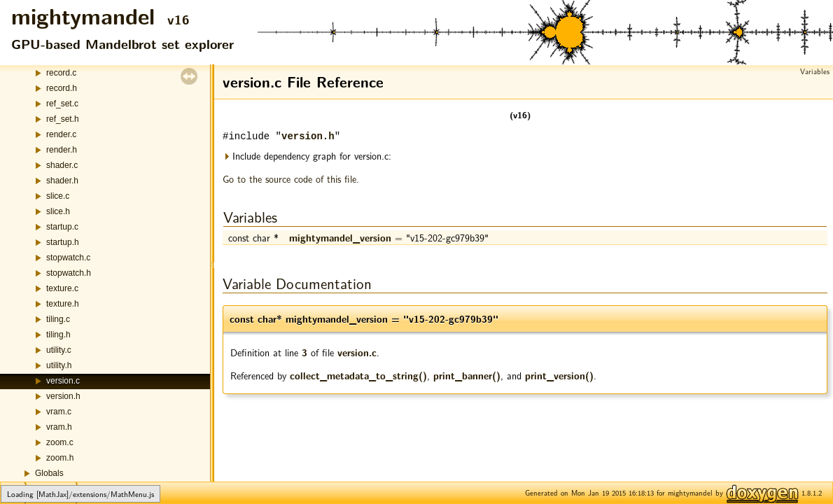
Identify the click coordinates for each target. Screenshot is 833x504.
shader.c (62, 165)
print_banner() (467, 375)
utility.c (59, 350)
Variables (815, 71)
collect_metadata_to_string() (358, 375)
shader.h (62, 181)
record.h (62, 88)
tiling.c (58, 319)
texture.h (63, 304)
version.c (63, 381)
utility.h (59, 365)
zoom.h (60, 458)
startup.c (62, 227)
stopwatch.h (69, 273)
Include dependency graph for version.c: (307, 156)
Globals (49, 473)
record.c (61, 73)
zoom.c (60, 442)
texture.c (62, 288)
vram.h (59, 427)
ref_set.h (63, 119)
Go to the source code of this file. (291, 178)
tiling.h (58, 335)
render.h (62, 150)
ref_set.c (62, 104)
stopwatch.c (68, 258)
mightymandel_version (340, 237)
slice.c (58, 196)
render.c (61, 134)
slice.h (58, 211)
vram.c (59, 412)
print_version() (559, 375)
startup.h (63, 242)
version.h (63, 396)
